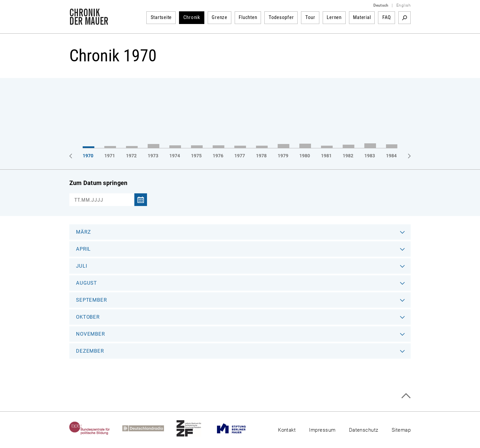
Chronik (192, 17)
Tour (310, 17)
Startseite (161, 17)
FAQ (387, 17)
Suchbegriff (404, 18)
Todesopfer (281, 17)
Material (362, 17)
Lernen (334, 17)
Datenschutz (364, 430)
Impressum (322, 430)
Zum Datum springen (98, 183)
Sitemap (401, 430)
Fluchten (248, 17)
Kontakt (287, 430)
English (403, 5)
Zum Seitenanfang (406, 396)
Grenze (219, 17)
